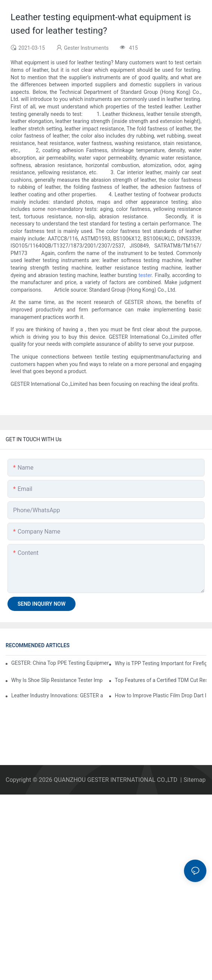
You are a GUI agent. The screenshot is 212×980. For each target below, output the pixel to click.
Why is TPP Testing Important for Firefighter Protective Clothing (161, 663)
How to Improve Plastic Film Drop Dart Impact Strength (161, 695)
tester (145, 275)
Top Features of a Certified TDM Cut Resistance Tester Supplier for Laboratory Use (161, 680)
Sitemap (195, 780)
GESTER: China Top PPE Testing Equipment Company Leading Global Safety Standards (60, 663)
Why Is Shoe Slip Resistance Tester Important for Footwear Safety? (57, 680)
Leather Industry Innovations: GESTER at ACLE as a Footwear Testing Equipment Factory (57, 695)
